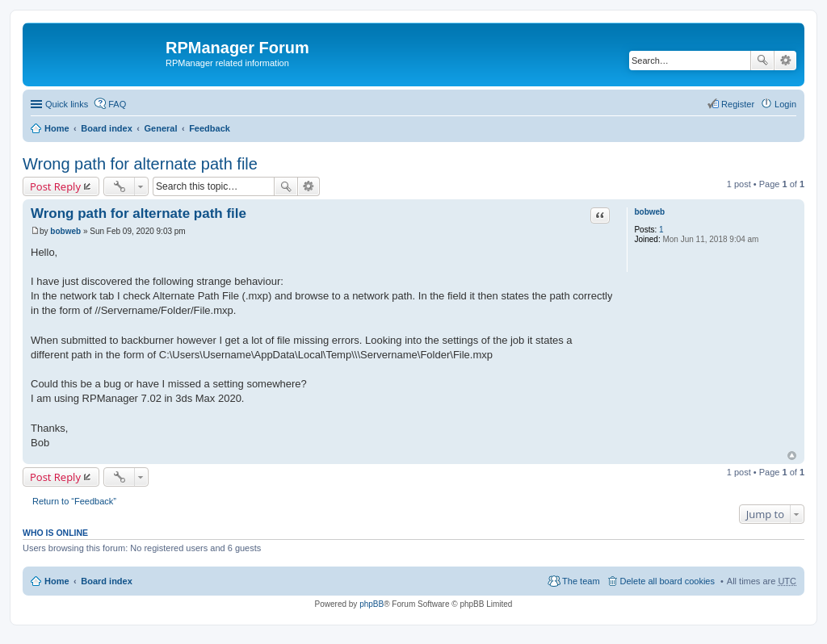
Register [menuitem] (738, 104)
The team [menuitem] (581, 581)
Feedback (210, 128)
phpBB (372, 604)
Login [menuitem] (785, 104)
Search (762, 61)
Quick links (67, 104)
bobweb (649, 212)
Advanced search (785, 61)
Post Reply (55, 186)
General (160, 128)
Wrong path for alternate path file (140, 164)
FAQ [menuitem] (117, 104)
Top (792, 456)
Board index (107, 128)
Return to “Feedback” (74, 501)
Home (57, 128)
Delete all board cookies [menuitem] (667, 581)
